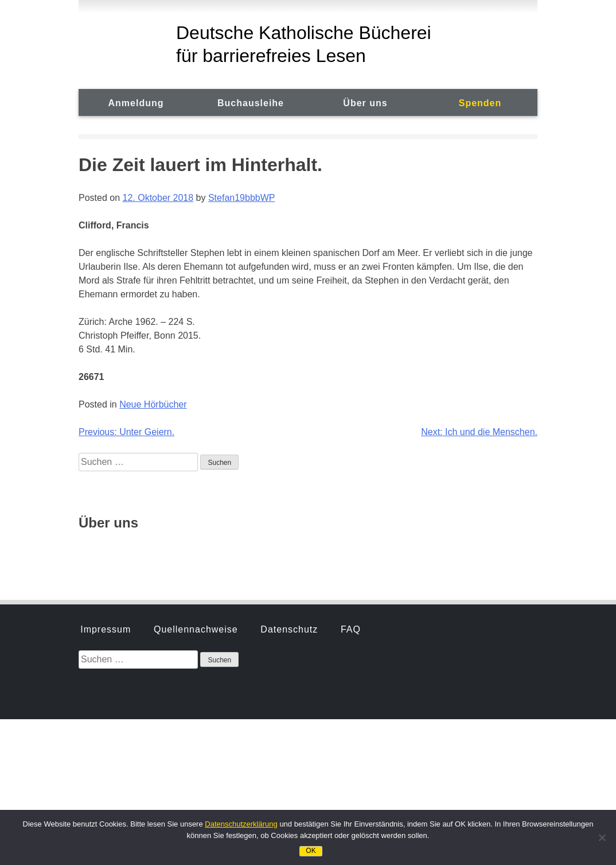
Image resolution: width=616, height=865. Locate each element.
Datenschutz (289, 492)
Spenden (480, 103)
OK (311, 851)
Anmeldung (136, 103)
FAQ (351, 492)
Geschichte (106, 551)
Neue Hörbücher (153, 404)
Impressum (106, 492)
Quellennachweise (196, 492)
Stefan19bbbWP (242, 198)
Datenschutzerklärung (241, 824)
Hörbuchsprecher (194, 551)
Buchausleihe (251, 103)
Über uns (365, 103)
